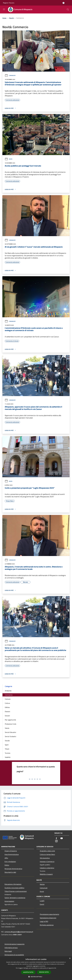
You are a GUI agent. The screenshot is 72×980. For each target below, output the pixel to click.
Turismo (8, 753)
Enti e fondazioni (10, 862)
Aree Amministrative (12, 854)
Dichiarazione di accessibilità (14, 955)
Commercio (9, 695)
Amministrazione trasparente (14, 944)
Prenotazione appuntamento (49, 914)
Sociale (7, 741)
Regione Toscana (9, 3)
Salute (7, 728)
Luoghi (42, 901)
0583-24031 (17, 935)
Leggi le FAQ (44, 921)
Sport (7, 745)
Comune (8, 699)
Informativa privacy (11, 948)
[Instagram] (56, 841)
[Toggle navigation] (4, 9)
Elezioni (7, 711)
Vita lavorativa (45, 858)
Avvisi (9, 159)
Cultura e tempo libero (47, 854)
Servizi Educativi (10, 732)
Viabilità (8, 757)
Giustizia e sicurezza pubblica (14, 888)
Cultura (7, 703)
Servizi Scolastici (11, 736)
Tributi (7, 749)
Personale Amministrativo (13, 869)
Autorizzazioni (9, 901)
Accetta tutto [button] (28, 972)
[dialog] (36, 968)
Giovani (7, 716)
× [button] (70, 958)
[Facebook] (56, 838)
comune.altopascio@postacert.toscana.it (19, 932)
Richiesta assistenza (47, 925)
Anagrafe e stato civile (47, 851)
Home (4, 18)
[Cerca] (68, 10)
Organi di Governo (11, 851)
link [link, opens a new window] (55, 968)
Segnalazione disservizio (48, 918)
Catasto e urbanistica (47, 868)
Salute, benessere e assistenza (15, 898)
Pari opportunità (10, 720)
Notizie (42, 884)
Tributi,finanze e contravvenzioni (16, 891)
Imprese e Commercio (47, 862)
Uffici (6, 858)
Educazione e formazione (13, 884)
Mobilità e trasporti (46, 874)
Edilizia (7, 707)
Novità (11, 18)
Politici (7, 865)
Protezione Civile (11, 724)
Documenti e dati (10, 872)
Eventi (42, 904)
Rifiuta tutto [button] (44, 972)
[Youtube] (62, 838)
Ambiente (8, 691)
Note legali (8, 951)
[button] (36, 977)
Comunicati (10, 75)
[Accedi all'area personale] (64, 3)
